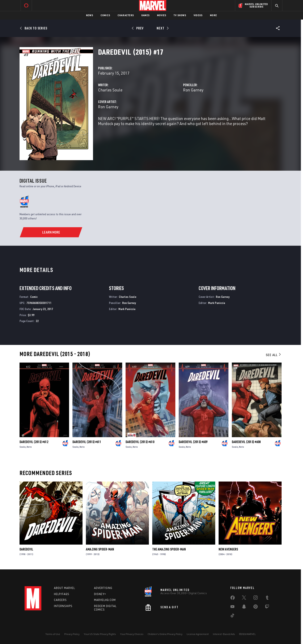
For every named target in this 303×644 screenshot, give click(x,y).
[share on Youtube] (232, 607)
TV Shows (180, 15)
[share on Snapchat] (244, 607)
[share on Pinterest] (256, 607)
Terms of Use (53, 634)
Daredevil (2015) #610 (140, 442)
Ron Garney (193, 90)
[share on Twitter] (244, 598)
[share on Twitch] (267, 607)
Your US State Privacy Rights (100, 634)
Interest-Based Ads (224, 634)
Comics (105, 15)
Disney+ (100, 594)
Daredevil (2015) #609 (193, 442)
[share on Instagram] (256, 598)
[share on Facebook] (233, 599)
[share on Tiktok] (232, 616)
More (213, 15)
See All (274, 355)
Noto (29, 447)
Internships (63, 606)
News (90, 15)
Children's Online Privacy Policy (165, 634)
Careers (60, 600)
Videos (198, 15)
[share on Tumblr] (267, 598)
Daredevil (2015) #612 (34, 442)
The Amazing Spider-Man (169, 549)
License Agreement (198, 634)
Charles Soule (110, 90)
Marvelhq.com (105, 600)
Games (145, 15)
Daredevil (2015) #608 (246, 442)
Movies (162, 15)
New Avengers (228, 549)
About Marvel (64, 588)
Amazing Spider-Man (100, 549)
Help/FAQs (62, 594)
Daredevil (26, 549)
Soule (23, 447)
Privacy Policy (72, 634)
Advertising (103, 588)
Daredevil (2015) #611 (87, 442)
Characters (126, 15)
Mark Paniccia (127, 309)
